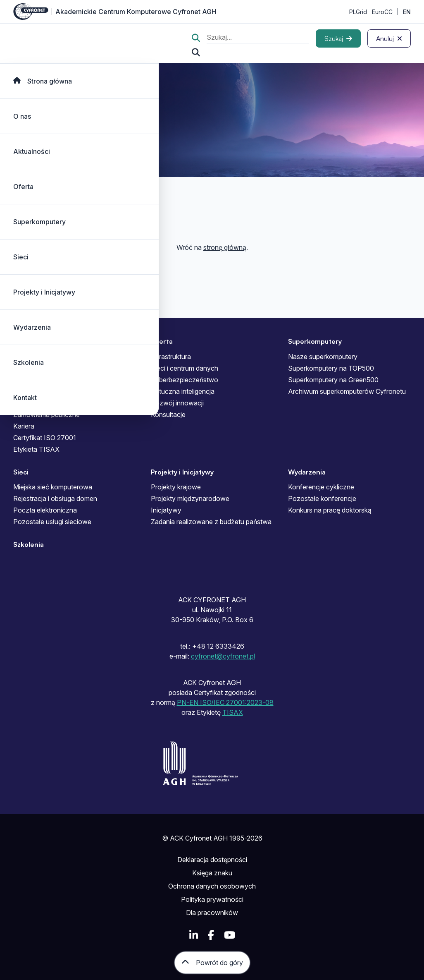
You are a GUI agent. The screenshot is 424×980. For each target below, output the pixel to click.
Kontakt (25, 398)
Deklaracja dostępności (212, 860)
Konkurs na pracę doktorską (330, 510)
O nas (22, 116)
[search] (258, 38)
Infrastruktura (171, 357)
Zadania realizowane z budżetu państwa (211, 522)
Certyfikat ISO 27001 (45, 438)
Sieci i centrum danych (185, 368)
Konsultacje (168, 415)
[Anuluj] (389, 38)
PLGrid (358, 12)
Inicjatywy (166, 510)
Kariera (24, 426)
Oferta (23, 187)
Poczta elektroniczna (45, 510)
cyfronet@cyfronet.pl (223, 656)
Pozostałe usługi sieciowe (52, 522)
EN (407, 12)
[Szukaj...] (196, 53)
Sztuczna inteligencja (183, 391)
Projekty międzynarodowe (190, 498)
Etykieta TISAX (36, 449)
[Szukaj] (338, 38)
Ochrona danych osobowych (212, 886)
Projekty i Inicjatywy (44, 292)
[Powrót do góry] (212, 963)
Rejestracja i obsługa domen (55, 498)
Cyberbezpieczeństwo (185, 380)
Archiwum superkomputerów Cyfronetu (347, 391)
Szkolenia (29, 362)
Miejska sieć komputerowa (53, 487)
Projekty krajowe (176, 487)
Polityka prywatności (212, 899)
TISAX (233, 712)
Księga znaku (212, 873)
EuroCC (382, 12)
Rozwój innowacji (177, 403)
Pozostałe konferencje (322, 498)
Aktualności (32, 151)
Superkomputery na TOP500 (331, 368)
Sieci (21, 257)
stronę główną (225, 247)
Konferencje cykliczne (321, 487)
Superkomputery (39, 222)
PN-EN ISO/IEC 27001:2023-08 (225, 702)
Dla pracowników (212, 913)
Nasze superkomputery (323, 357)
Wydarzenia (32, 327)
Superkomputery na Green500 (333, 380)
